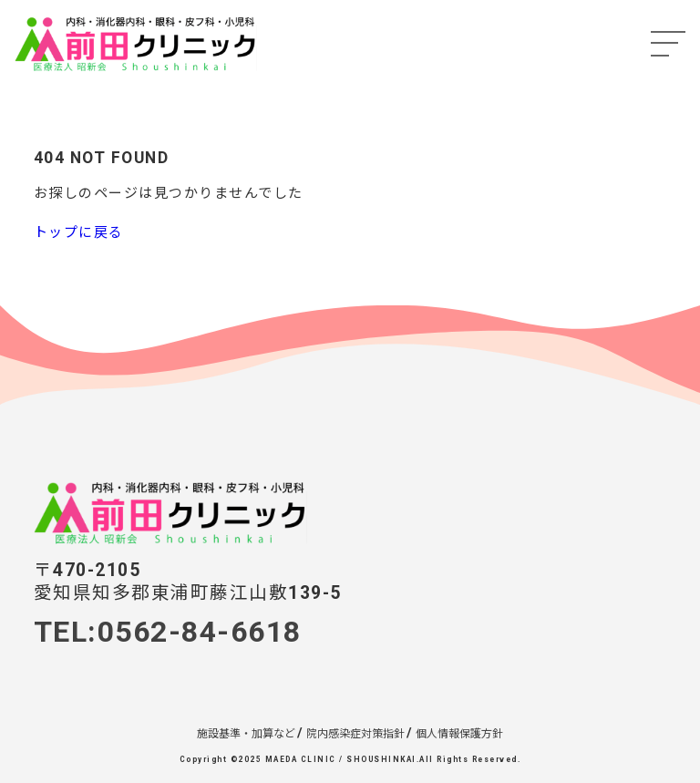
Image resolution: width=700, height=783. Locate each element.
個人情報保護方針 (459, 734)
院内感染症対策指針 (355, 734)
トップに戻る (79, 232)
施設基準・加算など (246, 734)
